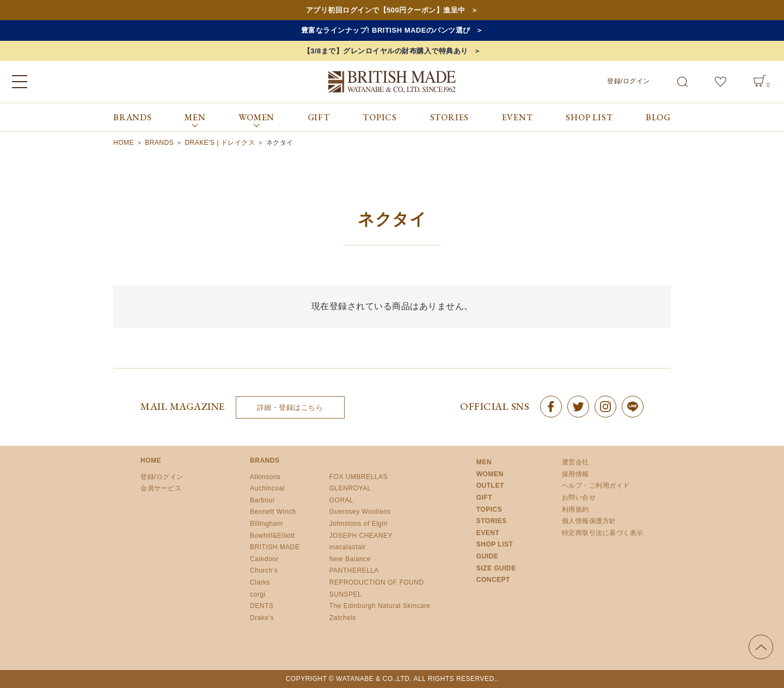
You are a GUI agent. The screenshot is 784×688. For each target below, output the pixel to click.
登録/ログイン (629, 81)
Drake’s (262, 618)
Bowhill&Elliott (272, 536)
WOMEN (490, 474)
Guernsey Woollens (360, 512)
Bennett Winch (273, 512)
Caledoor (264, 559)
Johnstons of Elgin (359, 524)
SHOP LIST (589, 117)
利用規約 (575, 509)
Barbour (262, 500)
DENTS (262, 606)
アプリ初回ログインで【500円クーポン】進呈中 (386, 10)
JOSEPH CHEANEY (361, 536)
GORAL (342, 500)
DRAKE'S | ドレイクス (220, 143)
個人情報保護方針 (589, 521)
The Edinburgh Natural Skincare (380, 606)
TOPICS (380, 117)
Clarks (260, 582)
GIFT (319, 117)
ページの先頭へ (761, 647)
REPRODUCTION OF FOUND (377, 582)
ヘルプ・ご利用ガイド (596, 486)
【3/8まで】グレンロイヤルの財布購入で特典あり (386, 51)
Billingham (266, 524)
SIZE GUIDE (496, 568)
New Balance (350, 559)
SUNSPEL (346, 594)
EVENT (517, 117)
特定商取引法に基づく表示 (603, 533)
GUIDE (488, 556)
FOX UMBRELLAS (359, 477)
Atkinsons (265, 477)
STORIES (450, 117)
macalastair (348, 547)
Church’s (264, 570)
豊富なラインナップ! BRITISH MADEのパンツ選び (386, 30)
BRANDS (133, 117)
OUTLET (490, 486)
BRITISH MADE (275, 547)
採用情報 (575, 474)
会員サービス (161, 488)
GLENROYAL (350, 488)
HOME (124, 143)
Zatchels (343, 618)
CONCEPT (493, 580)
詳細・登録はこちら (290, 407)
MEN (484, 462)
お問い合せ (579, 497)
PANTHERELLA (354, 570)
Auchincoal (267, 488)
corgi (258, 594)
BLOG (658, 117)
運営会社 (575, 462)
